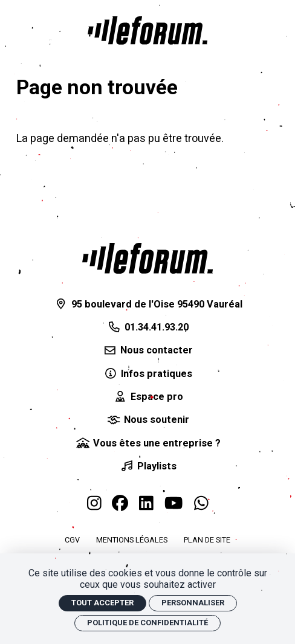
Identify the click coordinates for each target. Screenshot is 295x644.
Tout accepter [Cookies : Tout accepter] (102, 603)
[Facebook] (120, 504)
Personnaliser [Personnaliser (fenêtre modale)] (193, 603)
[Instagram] (94, 504)
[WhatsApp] (201, 504)
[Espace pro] (147, 397)
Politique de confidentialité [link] (147, 623)
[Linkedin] (146, 504)
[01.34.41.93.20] (147, 327)
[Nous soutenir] (147, 420)
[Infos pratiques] (147, 374)
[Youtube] (173, 504)
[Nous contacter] (147, 350)
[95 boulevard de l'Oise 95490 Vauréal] (147, 304)
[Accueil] (147, 31)
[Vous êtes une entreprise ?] (147, 443)
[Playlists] (147, 466)
